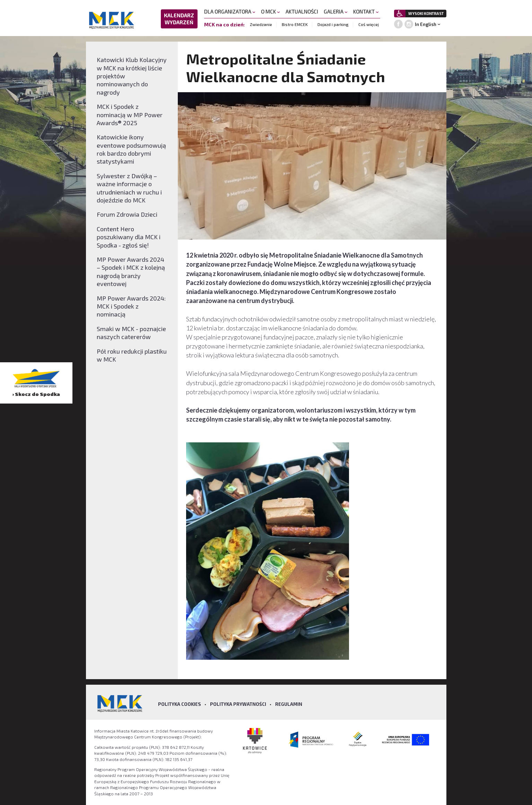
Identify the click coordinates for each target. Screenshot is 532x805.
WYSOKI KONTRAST (426, 13)
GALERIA (336, 11)
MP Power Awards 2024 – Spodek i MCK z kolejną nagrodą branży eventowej (131, 271)
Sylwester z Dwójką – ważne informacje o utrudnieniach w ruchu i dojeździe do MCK (129, 188)
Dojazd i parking (333, 24)
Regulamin (289, 704)
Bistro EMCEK (295, 24)
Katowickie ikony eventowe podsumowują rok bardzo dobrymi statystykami (131, 149)
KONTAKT (366, 11)
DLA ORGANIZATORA (230, 11)
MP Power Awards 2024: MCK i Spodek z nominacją (131, 306)
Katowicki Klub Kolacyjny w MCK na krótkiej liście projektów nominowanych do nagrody (132, 76)
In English (426, 24)
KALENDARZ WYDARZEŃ (179, 19)
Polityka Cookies (180, 704)
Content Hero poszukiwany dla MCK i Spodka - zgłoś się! (129, 237)
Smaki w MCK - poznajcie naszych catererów (131, 333)
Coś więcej (369, 24)
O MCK (271, 11)
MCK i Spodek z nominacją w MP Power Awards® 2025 (130, 115)
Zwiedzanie (261, 24)
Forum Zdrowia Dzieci (127, 214)
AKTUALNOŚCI (302, 11)
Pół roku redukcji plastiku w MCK (132, 355)
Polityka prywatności (238, 704)
